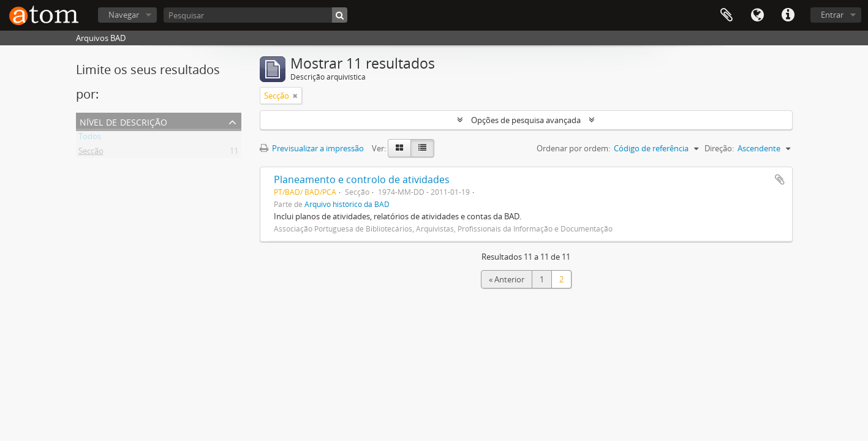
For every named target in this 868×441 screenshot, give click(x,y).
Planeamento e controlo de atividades (362, 179)
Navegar (124, 15)
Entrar (832, 15)
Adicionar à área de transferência (780, 179)
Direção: (719, 148)
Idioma (757, 15)
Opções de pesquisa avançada (526, 120)
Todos (90, 138)
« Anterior (507, 279)
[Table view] (422, 148)
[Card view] (399, 148)
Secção (91, 153)
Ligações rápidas (788, 15)
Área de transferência (726, 15)
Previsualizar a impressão (312, 148)
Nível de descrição (123, 121)
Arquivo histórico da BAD (347, 204)
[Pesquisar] (255, 15)
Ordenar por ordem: (573, 148)
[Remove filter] (295, 96)
